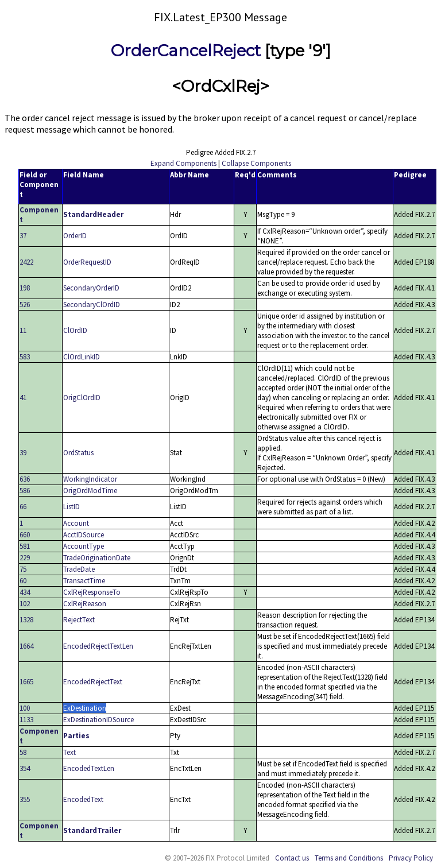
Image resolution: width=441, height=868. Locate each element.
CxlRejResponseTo (92, 592)
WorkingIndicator (90, 479)
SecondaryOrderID (91, 288)
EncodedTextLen (89, 768)
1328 (26, 620)
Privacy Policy (411, 858)
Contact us (292, 858)
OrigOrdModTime (90, 491)
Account (76, 523)
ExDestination (85, 708)
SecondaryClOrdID (92, 305)
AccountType (84, 546)
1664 (26, 646)
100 (25, 708)
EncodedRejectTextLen (98, 646)
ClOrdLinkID (82, 357)
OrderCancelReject (186, 51)
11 (23, 330)
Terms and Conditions (349, 858)
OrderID (75, 236)
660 (25, 535)
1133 (26, 720)
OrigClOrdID (82, 398)
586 (25, 491)
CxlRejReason (85, 604)
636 (25, 479)
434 (25, 592)
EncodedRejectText (93, 682)
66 (23, 507)
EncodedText (83, 799)
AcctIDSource (84, 535)
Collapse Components (256, 163)
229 (25, 558)
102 (25, 604)
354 (25, 768)
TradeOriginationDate (97, 558)
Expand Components (183, 163)
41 (23, 398)
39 (23, 453)
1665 (26, 682)
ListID (71, 507)
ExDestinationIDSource (98, 720)
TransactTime (84, 581)
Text (69, 752)
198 (25, 288)
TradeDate (79, 569)
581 (25, 546)
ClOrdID (75, 330)
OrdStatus (78, 453)
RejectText (79, 620)
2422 (26, 262)
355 (25, 799)
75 (23, 569)
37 (23, 236)
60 (23, 581)
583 (25, 357)
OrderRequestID (87, 262)
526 (25, 305)
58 (23, 752)
